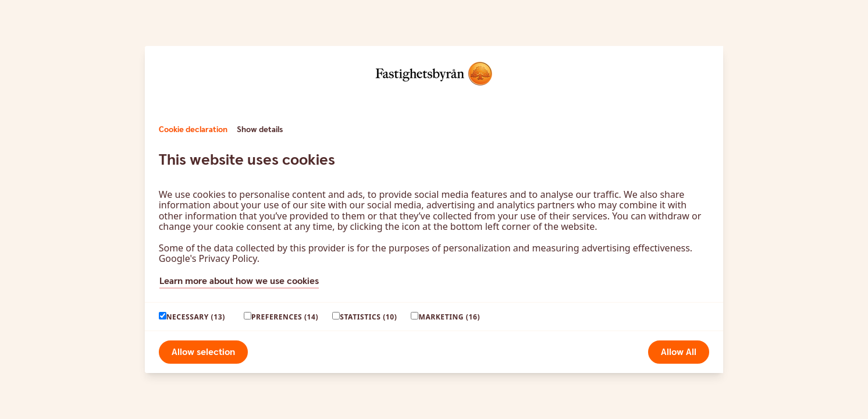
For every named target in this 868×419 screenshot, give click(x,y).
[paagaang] (163, 316)
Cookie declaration (193, 130)
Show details (260, 130)
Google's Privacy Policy (208, 258)
